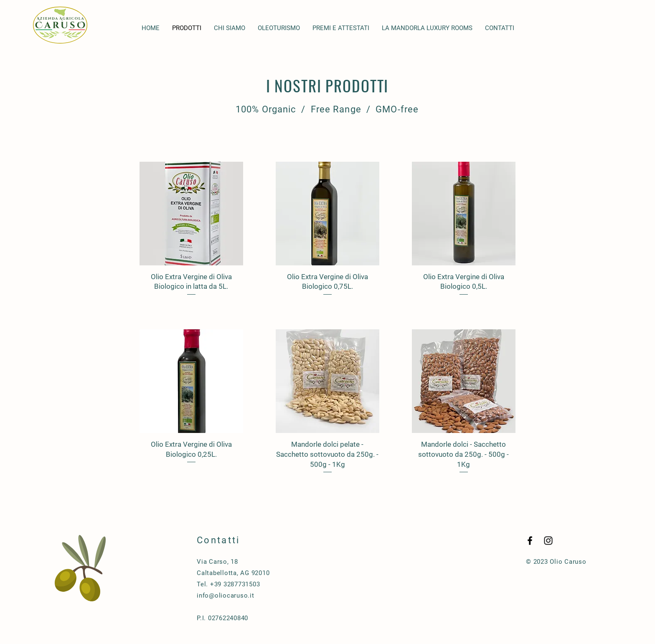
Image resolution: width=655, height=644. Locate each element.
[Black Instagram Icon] (548, 541)
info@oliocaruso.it (226, 596)
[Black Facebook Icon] (530, 541)
